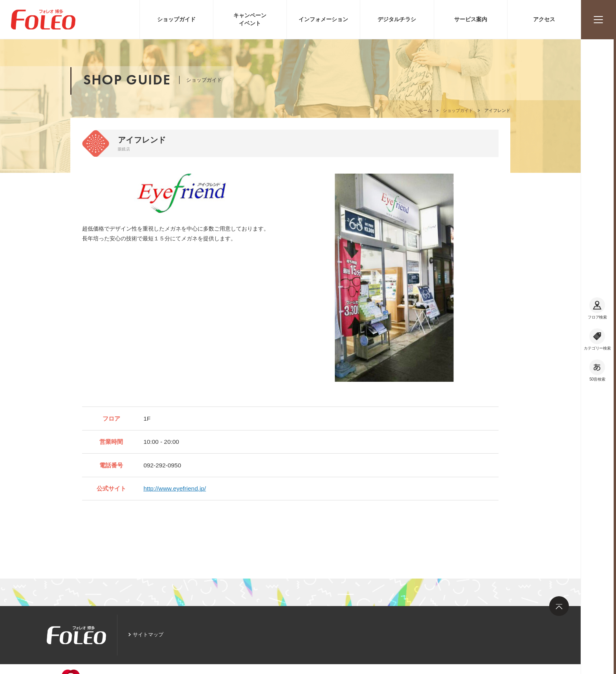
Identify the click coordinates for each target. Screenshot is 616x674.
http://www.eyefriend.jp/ (175, 488)
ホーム (425, 110)
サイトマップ (148, 635)
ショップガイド (458, 110)
